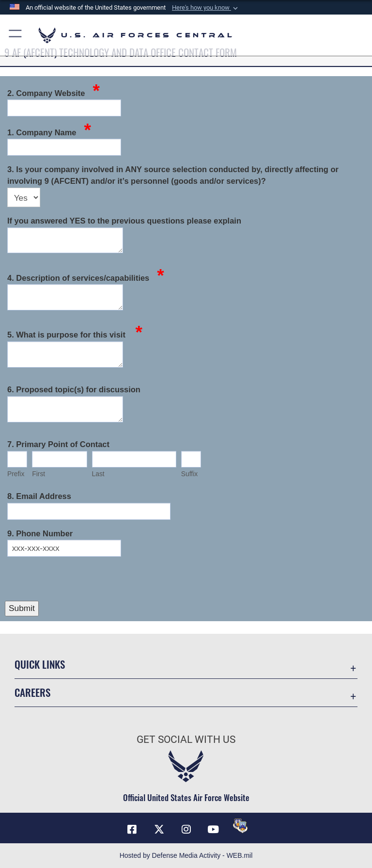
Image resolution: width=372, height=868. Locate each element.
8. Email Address (39, 496)
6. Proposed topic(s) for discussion (74, 389)
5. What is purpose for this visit (75, 334)
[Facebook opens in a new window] (132, 829)
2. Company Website (54, 92)
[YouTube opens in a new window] (213, 829)
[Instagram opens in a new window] (186, 829)
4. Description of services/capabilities (86, 277)
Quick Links (40, 664)
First (39, 474)
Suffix (189, 474)
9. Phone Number (40, 533)
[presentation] (78, 579)
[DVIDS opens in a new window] (240, 826)
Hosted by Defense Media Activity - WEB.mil (186, 855)
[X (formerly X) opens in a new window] (159, 829)
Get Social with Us (186, 739)
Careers (32, 692)
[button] (206, 8)
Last (98, 474)
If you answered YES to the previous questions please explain (124, 221)
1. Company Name (49, 132)
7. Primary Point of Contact (58, 444)
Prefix (16, 474)
